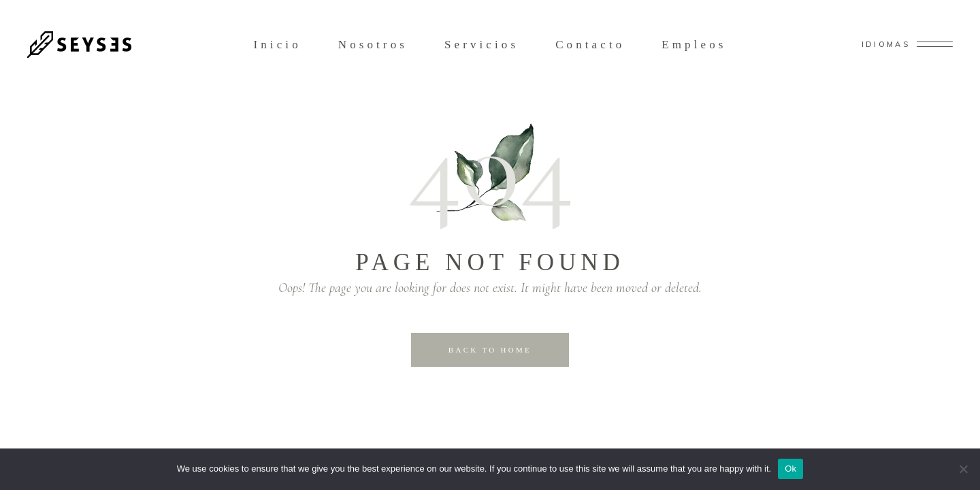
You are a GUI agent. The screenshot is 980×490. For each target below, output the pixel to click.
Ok (790, 469)
